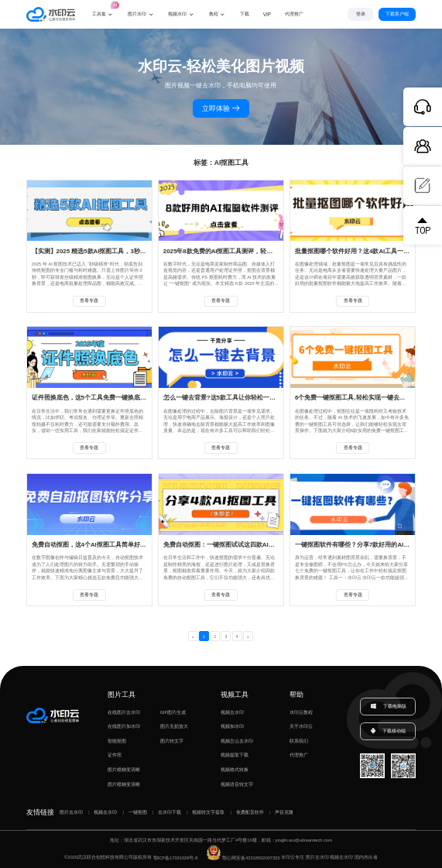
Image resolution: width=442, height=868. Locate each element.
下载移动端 (387, 731)
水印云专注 (293, 858)
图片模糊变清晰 (124, 770)
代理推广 (299, 755)
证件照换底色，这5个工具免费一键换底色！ (92, 398)
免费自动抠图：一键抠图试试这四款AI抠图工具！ (231, 545)
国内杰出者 (366, 858)
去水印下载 (170, 812)
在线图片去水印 (124, 712)
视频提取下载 (235, 755)
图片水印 (137, 14)
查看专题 (89, 300)
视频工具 (235, 695)
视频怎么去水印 (237, 741)
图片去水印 (71, 812)
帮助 (296, 695)
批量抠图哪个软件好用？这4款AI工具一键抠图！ (361, 251)
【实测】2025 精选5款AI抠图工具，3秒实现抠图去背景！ (111, 251)
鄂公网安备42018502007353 (243, 858)
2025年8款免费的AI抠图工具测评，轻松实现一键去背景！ (243, 251)
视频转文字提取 (208, 812)
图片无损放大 (174, 726)
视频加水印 (232, 726)
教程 (214, 14)
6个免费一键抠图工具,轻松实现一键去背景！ (356, 398)
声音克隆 (284, 812)
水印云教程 (301, 712)
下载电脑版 (388, 707)
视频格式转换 (235, 770)
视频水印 (177, 14)
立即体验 (221, 108)
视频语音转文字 (237, 784)
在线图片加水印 (124, 726)
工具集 (103, 9)
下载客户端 (397, 14)
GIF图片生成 (173, 712)
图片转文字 (172, 741)
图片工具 (122, 695)
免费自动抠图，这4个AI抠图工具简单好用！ (92, 545)
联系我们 (299, 741)
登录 (361, 14)
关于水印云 (301, 726)
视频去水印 (232, 712)
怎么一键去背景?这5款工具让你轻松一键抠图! (227, 398)
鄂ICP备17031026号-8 (176, 858)
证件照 (115, 755)
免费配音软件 (250, 812)
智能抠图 (117, 741)
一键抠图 (138, 812)
